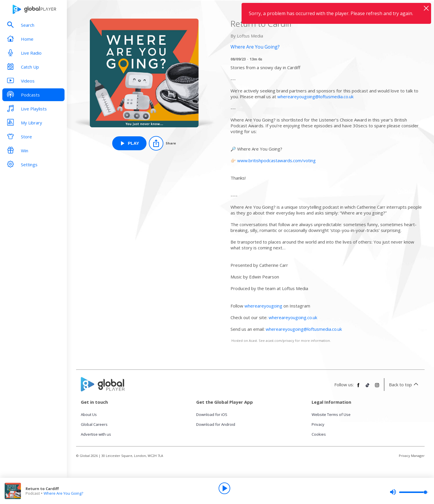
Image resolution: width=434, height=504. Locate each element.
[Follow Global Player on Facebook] (358, 387)
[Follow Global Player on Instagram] (377, 387)
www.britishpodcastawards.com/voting (276, 160)
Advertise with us (96, 434)
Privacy (318, 424)
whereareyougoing (263, 306)
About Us (89, 414)
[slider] (409, 492)
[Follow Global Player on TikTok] (368, 387)
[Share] (162, 143)
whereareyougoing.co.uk (293, 317)
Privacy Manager (412, 456)
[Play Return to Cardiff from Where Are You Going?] (130, 143)
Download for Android (216, 424)
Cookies (319, 434)
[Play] (224, 488)
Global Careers (94, 424)
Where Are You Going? (63, 493)
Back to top (404, 385)
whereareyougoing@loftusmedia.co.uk (315, 96)
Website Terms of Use (331, 414)
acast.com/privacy (280, 341)
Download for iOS (212, 414)
